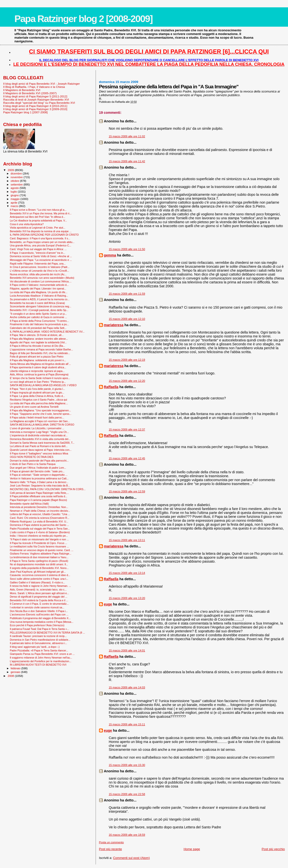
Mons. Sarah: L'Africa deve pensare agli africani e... (39, 593)
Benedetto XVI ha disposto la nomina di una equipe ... (41, 231)
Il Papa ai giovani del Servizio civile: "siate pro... (37, 471)
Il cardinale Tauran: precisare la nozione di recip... (38, 636)
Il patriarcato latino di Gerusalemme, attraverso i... (38, 643)
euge (108, 604)
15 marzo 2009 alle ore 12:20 (127, 381)
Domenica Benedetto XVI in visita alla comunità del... (40, 439)
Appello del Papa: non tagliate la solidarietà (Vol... (38, 342)
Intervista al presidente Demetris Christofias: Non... (39, 507)
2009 (11, 170)
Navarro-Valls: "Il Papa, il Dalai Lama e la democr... (39, 482)
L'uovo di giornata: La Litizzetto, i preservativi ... (37, 428)
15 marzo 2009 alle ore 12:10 (127, 319)
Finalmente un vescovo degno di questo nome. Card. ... (42, 550)
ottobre (15, 181)
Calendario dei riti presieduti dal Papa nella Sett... (38, 328)
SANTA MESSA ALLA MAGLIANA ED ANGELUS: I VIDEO (43, 385)
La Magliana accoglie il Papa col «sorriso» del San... (40, 421)
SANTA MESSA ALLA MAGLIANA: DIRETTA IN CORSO (42, 425)
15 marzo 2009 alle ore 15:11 (127, 724)
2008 (11, 676)
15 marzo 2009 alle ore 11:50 (127, 249)
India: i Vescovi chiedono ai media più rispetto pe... (39, 536)
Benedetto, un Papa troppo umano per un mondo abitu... (42, 242)
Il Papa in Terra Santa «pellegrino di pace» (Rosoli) (39, 561)
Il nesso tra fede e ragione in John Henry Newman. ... (40, 586)
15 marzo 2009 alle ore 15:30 (127, 765)
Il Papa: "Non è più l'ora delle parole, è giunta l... (37, 389)
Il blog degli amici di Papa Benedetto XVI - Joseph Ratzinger (41, 84)
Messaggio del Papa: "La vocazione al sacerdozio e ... (41, 260)
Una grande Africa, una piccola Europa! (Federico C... (40, 245)
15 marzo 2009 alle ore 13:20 (127, 598)
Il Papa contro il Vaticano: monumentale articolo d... (39, 285)
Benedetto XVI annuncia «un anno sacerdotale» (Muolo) (42, 278)
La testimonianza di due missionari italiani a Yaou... (39, 557)
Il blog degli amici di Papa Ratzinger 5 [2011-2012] (35, 96)
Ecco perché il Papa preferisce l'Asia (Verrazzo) (37, 625)
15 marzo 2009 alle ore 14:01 (127, 650)
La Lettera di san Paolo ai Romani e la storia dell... (39, 446)
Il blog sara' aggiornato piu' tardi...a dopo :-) (35, 647)
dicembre (17, 174)
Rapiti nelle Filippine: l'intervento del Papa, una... (38, 264)
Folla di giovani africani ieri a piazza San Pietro (37, 357)
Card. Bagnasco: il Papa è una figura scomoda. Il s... (40, 238)
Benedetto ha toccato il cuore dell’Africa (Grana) (37, 303)
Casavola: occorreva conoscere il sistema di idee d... (40, 575)
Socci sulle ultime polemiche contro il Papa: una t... (39, 579)
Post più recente (111, 849)
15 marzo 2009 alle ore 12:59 (127, 491)
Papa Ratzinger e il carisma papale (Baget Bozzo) (38, 500)
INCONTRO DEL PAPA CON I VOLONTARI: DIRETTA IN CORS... (48, 489)
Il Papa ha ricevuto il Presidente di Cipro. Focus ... (39, 543)
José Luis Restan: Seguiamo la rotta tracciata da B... (40, 486)
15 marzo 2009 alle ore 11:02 (127, 136)
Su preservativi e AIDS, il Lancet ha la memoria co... (40, 299)
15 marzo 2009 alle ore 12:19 (127, 360)
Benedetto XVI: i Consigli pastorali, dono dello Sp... (39, 310)
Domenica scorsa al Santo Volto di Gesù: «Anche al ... (41, 256)
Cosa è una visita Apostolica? (27, 224)
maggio (16, 199)
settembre (17, 185)
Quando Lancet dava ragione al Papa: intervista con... (41, 450)
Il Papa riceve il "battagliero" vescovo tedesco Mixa (39, 453)
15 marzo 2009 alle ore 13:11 (127, 540)
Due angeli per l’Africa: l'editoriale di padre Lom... (38, 468)
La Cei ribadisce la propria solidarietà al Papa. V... (38, 220)
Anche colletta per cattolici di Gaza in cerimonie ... (38, 317)
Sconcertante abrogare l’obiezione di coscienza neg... (40, 306)
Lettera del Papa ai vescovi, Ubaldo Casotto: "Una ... (40, 514)
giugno (15, 195)
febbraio (16, 668)
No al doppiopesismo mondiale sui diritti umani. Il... (39, 564)
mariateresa (114, 325)
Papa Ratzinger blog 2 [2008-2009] (83, 19)
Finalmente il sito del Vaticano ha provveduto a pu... (39, 324)
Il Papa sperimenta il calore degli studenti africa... (38, 367)
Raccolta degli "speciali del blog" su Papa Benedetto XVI (39, 103)
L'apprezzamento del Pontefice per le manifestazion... (40, 661)
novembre (17, 177)
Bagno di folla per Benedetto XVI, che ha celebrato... (40, 353)
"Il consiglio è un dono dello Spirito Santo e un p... (38, 314)
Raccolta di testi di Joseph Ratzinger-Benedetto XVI (36, 99)
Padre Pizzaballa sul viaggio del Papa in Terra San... (40, 529)
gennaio (16, 672)
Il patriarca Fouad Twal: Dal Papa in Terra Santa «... (39, 629)
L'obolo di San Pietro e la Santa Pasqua (33, 464)
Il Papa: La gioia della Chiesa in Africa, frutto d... (37, 396)
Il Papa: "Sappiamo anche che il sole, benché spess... (41, 414)
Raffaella (111, 387)
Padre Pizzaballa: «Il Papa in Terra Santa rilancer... (39, 650)
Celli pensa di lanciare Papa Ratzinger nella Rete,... (39, 493)
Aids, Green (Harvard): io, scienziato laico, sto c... (38, 590)
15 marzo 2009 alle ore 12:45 (127, 458)
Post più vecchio (273, 849)
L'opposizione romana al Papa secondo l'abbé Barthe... (41, 349)
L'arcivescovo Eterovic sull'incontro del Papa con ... (39, 614)
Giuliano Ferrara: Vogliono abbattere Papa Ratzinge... (41, 554)
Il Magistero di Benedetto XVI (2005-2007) (30, 93)
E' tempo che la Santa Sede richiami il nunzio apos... (40, 378)
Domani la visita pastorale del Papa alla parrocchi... (39, 461)
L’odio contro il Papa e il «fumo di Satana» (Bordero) (40, 532)
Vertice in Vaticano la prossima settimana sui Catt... (39, 478)
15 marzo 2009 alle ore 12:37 (127, 429)
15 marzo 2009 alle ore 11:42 (127, 161)
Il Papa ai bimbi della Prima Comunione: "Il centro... (39, 321)
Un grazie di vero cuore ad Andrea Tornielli (34, 407)
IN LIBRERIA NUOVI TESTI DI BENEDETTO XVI (38, 665)
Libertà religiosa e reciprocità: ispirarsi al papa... (37, 371)
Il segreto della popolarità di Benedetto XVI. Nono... (39, 568)
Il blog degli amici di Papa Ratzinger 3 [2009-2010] (35, 109)
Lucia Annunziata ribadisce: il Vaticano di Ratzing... (39, 296)
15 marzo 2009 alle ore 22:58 (127, 794)
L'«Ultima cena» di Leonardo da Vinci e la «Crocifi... (39, 271)
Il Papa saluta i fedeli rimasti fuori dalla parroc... (37, 417)
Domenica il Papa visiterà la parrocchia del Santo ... (39, 525)
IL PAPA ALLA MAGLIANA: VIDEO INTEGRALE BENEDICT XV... (47, 332)
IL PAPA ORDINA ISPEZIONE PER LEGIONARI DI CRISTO (44, 235)
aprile (14, 203)
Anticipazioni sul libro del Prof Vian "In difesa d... (37, 217)
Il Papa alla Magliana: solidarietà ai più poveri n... (38, 360)
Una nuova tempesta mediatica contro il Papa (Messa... (42, 622)
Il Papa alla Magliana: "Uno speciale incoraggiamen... (40, 410)
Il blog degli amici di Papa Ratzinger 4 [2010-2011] (35, 106)
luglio (14, 192)
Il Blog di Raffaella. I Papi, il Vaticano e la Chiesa (34, 87)
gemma (110, 255)
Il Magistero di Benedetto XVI (22, 90)
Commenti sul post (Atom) (131, 858)
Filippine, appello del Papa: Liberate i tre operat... (38, 289)
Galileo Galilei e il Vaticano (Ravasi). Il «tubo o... (37, 582)
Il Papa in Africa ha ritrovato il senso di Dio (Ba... (37, 346)
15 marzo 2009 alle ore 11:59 (127, 294)
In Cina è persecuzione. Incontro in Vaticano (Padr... (40, 267)
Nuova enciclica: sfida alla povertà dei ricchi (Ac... (38, 274)
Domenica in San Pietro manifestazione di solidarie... (40, 640)
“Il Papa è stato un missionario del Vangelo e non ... (39, 539)
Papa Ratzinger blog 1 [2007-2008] (25, 112)
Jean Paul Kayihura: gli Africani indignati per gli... (38, 572)
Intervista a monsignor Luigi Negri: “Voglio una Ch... (39, 432)
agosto (15, 188)
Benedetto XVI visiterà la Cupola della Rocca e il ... (39, 600)
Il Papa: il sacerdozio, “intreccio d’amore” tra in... (37, 253)
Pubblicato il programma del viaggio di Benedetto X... (40, 618)
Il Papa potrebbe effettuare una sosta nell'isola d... (39, 496)
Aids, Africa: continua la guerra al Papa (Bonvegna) (39, 374)
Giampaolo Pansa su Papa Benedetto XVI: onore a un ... (42, 654)
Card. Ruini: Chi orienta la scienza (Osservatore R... (39, 518)
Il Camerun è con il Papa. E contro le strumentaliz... (39, 604)
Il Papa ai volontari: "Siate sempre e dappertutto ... (39, 475)
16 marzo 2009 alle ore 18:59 (127, 835)
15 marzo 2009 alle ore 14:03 (127, 687)
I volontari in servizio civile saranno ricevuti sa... (37, 607)
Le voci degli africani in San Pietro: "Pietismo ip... (38, 382)
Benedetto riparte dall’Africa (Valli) (29, 504)
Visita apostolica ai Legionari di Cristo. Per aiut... (38, 228)
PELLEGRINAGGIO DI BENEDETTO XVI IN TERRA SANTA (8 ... (47, 633)
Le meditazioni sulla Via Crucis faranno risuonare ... (39, 546)
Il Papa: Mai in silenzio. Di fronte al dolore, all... (37, 335)
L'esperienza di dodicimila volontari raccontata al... (39, 435)
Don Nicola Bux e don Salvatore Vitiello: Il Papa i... (39, 611)
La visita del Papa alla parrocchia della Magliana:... (39, 403)
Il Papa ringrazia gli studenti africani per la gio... (37, 393)
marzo (15, 206)
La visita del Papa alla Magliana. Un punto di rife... (39, 292)
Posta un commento (111, 842)
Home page (192, 849)
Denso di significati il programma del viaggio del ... (39, 597)
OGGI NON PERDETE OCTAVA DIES (32, 457)
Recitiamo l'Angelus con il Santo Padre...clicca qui (38, 400)
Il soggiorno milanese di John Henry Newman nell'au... (41, 658)
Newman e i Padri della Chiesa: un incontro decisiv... (40, 511)
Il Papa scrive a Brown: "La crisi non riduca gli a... (38, 210)
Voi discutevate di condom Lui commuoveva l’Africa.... (41, 281)
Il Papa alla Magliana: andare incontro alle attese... (39, 339)
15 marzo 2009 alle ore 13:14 (127, 573)
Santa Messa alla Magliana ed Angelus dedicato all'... (40, 364)
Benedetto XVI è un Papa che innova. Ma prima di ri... (41, 213)
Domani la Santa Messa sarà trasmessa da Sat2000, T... (42, 443)
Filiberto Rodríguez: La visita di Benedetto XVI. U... (39, 521)
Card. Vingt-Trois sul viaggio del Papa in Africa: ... (38, 249)
